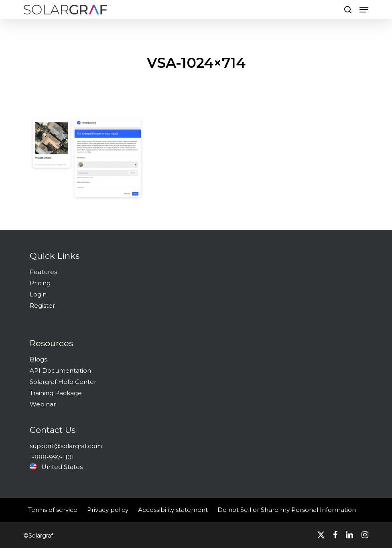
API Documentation (60, 370)
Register (42, 305)
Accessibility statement (173, 510)
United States (56, 467)
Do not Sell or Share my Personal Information (287, 510)
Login (38, 294)
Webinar (43, 404)
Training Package (56, 393)
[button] (364, 10)
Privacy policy (108, 510)
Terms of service (53, 510)
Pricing (40, 283)
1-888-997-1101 (52, 457)
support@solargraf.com (66, 446)
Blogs (38, 359)
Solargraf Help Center (63, 382)
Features (43, 272)
